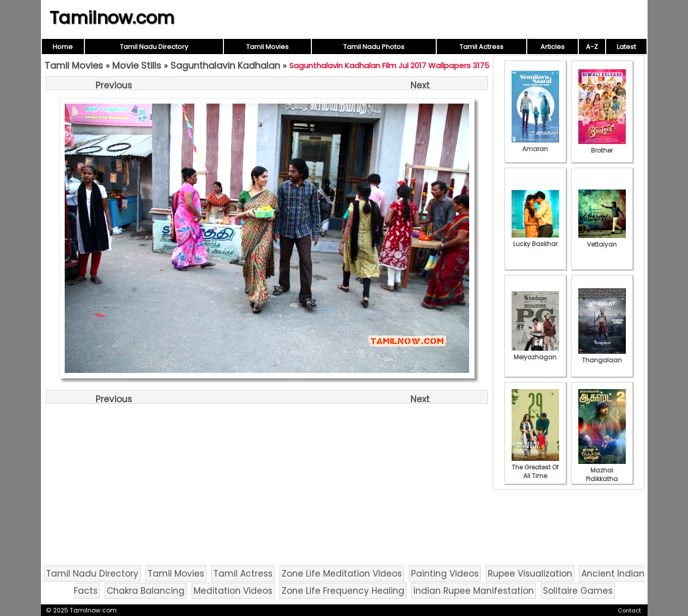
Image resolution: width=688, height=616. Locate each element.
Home (63, 47)
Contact (629, 610)
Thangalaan (602, 356)
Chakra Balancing (146, 591)
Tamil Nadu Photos (374, 47)
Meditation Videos (233, 591)
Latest (626, 47)
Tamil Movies (267, 47)
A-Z (592, 47)
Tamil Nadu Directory (154, 47)
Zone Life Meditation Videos (342, 574)
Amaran (535, 145)
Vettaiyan (602, 240)
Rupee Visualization (530, 574)
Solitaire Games (578, 591)
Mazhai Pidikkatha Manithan (602, 475)
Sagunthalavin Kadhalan (225, 65)
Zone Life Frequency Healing (343, 591)
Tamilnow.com (112, 18)
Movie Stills (137, 65)
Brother (602, 146)
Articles (553, 47)
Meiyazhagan (535, 353)
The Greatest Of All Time (535, 467)
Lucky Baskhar (535, 240)
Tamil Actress (481, 47)
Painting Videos (445, 574)
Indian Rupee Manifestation (474, 591)
